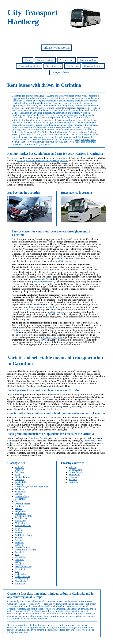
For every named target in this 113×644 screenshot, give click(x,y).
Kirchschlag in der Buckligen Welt (32, 487)
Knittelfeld (20, 584)
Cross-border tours (93, 66)
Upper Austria (76, 470)
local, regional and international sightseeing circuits (42, 161)
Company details (45, 60)
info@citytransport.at (56, 48)
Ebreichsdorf (21, 581)
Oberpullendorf (22, 504)
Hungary (73, 477)
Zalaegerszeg (21, 579)
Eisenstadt (20, 569)
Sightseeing (72, 66)
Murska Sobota (22, 547)
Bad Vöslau (21, 574)
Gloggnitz (20, 499)
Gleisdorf (19, 479)
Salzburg (73, 467)
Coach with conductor (29, 66)
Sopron (18, 538)
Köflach (19, 545)
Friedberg (20, 472)
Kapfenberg (21, 521)
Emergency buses (60, 72)
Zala (17, 554)
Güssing (19, 484)
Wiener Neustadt (23, 525)
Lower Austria (76, 472)
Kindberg (19, 506)
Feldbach (19, 489)
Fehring (19, 494)
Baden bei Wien (23, 576)
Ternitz (18, 508)
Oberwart (19, 470)
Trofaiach (19, 552)
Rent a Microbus (87, 60)
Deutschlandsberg (23, 567)
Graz (17, 501)
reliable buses (54, 307)
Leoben (18, 528)
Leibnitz (19, 530)
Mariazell (19, 559)
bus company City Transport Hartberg (69, 115)
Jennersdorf (21, 492)
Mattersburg (21, 523)
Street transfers (53, 66)
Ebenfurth (20, 557)
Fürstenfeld (20, 482)
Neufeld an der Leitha (25, 550)
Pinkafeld (19, 467)
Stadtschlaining (22, 477)
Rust (17, 571)
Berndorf (19, 564)
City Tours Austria (38, 438)
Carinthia (73, 482)
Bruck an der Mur (23, 516)
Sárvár (18, 562)
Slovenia (73, 479)
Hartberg (16, 330)
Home (28, 60)
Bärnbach (19, 540)
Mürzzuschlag (22, 496)
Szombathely (21, 511)
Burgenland (74, 475)
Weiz (17, 475)
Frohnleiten (20, 513)
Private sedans (66, 60)
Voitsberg (19, 542)
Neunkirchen (21, 518)
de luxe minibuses (35, 307)
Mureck (19, 533)
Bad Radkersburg (23, 535)
